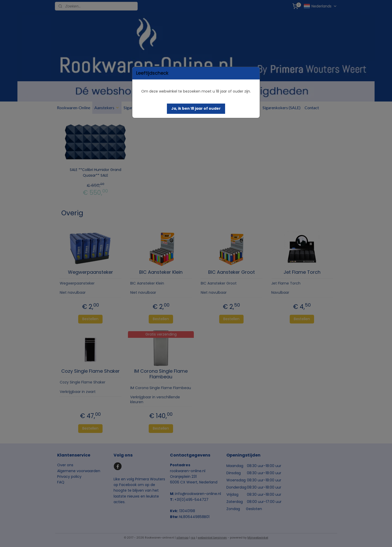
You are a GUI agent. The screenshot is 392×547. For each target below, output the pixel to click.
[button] (196, 109)
